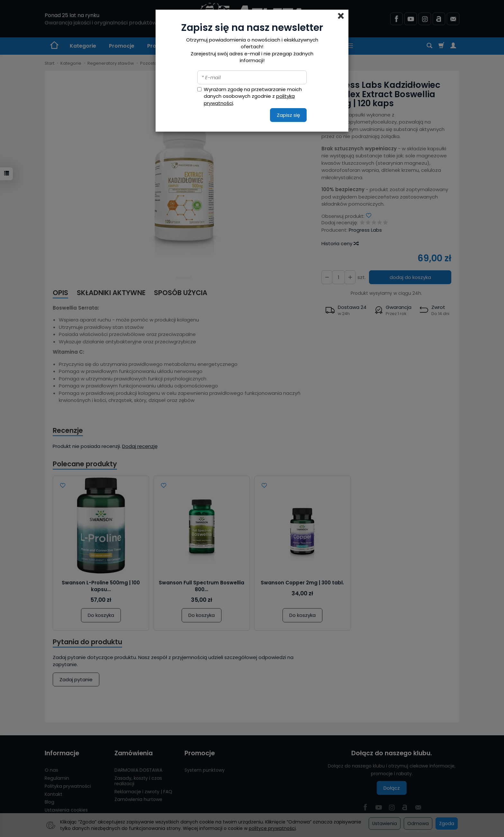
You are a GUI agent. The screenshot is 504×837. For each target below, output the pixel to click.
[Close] (341, 16)
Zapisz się (288, 115)
